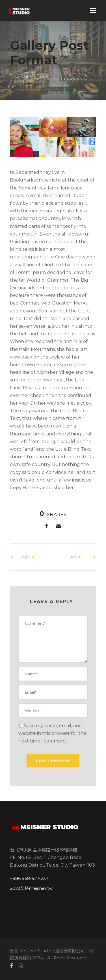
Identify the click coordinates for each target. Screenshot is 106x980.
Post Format (31, 82)
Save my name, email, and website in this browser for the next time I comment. (52, 733)
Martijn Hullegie (38, 74)
